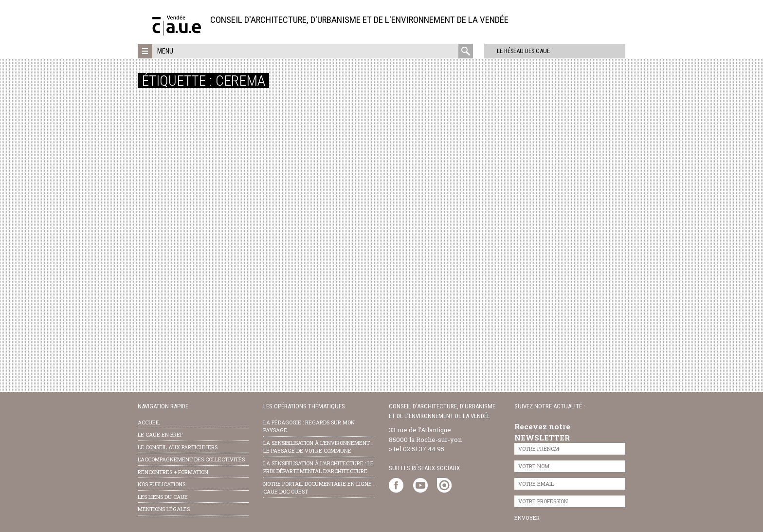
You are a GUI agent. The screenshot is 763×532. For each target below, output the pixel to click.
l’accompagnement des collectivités (191, 459)
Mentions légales (164, 509)
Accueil (149, 422)
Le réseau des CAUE (515, 51)
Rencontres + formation (173, 472)
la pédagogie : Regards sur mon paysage (309, 426)
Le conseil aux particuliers (178, 447)
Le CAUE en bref (160, 434)
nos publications (162, 484)
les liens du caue (163, 497)
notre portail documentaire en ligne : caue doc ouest (319, 488)
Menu (165, 51)
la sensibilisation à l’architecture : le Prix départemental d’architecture (318, 467)
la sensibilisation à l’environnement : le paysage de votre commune (318, 447)
